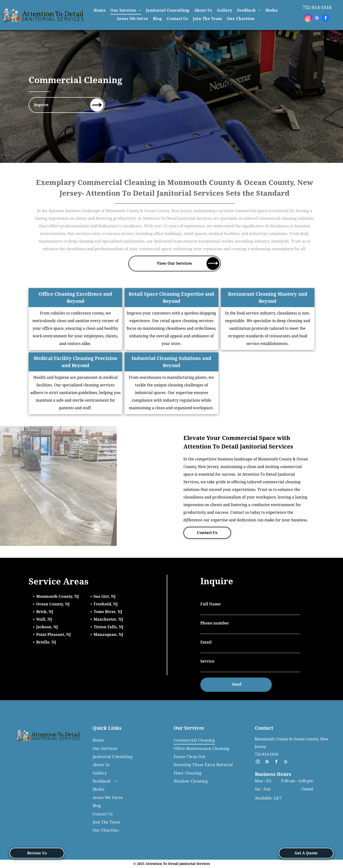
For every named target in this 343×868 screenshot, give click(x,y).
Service (207, 661)
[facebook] (326, 19)
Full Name (210, 604)
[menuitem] (100, 10)
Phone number (215, 623)
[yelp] (286, 762)
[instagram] (308, 19)
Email (206, 642)
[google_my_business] (317, 19)
